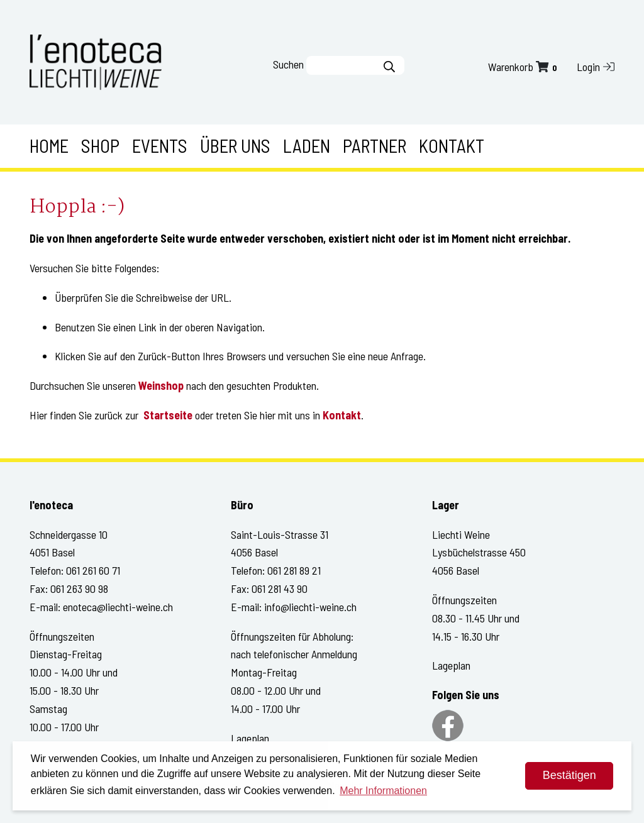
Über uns (235, 146)
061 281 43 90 (280, 588)
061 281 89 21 (294, 570)
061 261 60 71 (93, 570)
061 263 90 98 (79, 588)
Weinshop (161, 385)
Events (160, 146)
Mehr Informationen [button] (383, 791)
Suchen (288, 64)
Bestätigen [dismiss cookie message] (569, 775)
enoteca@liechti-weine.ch (118, 607)
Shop (100, 146)
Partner (375, 146)
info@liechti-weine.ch (310, 607)
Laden (307, 146)
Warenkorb (524, 67)
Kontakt (452, 146)
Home (49, 146)
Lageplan (250, 738)
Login (596, 67)
